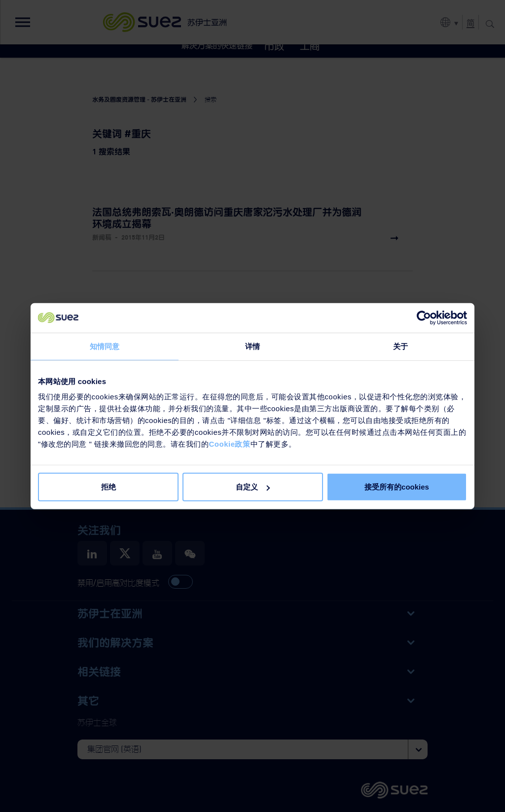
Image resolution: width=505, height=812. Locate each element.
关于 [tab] (400, 346)
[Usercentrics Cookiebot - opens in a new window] (424, 318)
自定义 (253, 487)
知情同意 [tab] (105, 346)
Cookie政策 (229, 444)
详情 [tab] (252, 346)
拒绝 (108, 487)
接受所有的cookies (397, 487)
